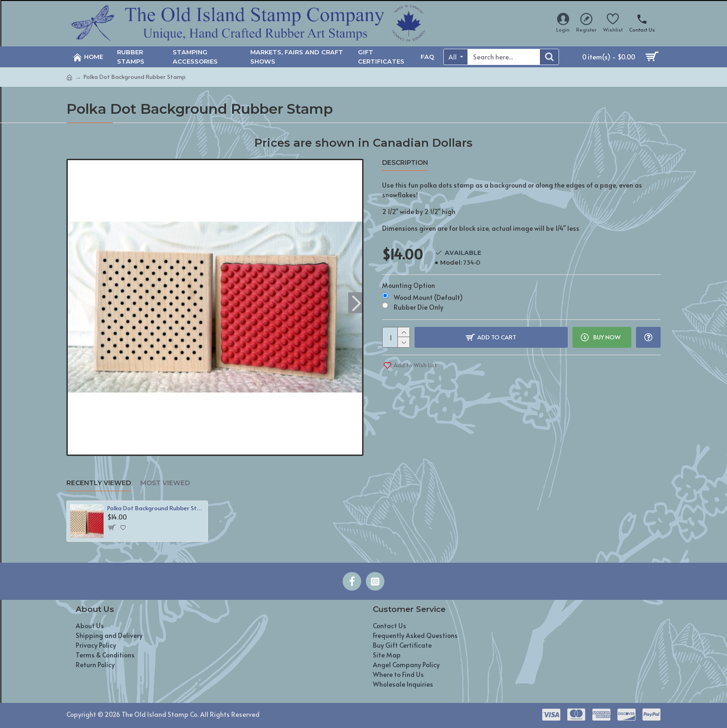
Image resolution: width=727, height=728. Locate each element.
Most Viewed (165, 483)
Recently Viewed (99, 483)
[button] (356, 302)
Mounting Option (409, 285)
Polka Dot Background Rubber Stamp (156, 508)
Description (405, 163)
